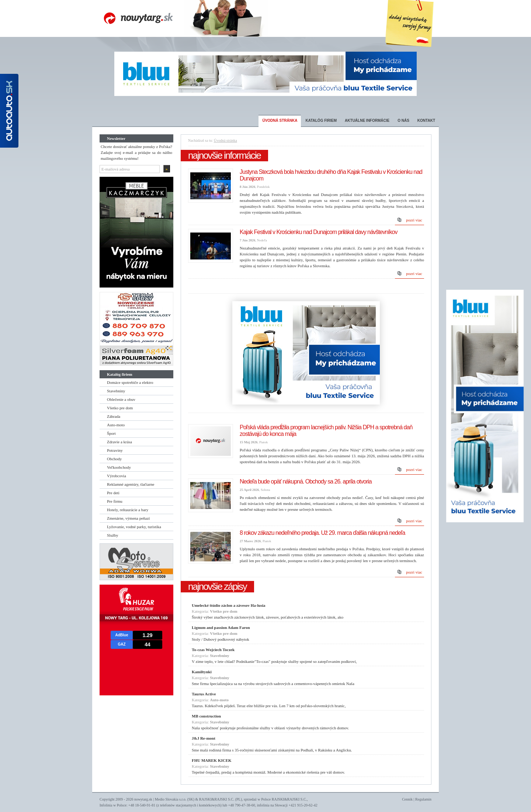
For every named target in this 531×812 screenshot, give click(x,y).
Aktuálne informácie (367, 121)
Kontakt (426, 121)
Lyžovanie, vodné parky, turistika (134, 527)
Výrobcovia (117, 476)
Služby (113, 535)
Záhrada (114, 416)
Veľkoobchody (119, 467)
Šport (111, 433)
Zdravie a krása (119, 442)
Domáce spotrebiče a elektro (130, 382)
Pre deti (113, 493)
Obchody (114, 459)
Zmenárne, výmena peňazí (128, 518)
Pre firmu (115, 501)
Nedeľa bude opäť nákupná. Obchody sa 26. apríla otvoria (306, 481)
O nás (403, 121)
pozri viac (414, 220)
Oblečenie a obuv (121, 399)
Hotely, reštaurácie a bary (128, 510)
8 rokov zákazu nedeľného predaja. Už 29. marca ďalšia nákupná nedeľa (322, 533)
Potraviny (115, 450)
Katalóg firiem (321, 121)
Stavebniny (116, 391)
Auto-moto (116, 425)
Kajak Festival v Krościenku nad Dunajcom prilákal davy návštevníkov (318, 232)
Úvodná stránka (280, 121)
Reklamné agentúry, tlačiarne (131, 484)
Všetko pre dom (120, 408)
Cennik (407, 799)
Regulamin (423, 799)
